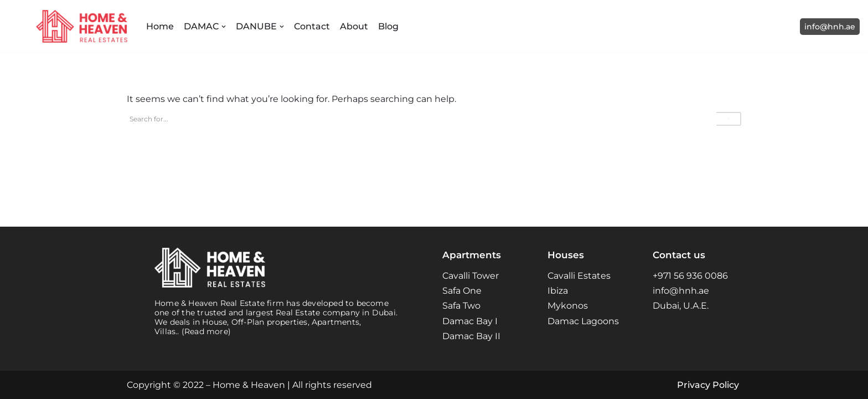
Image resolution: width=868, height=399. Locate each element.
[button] (224, 27)
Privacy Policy (708, 385)
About (354, 26)
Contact (312, 26)
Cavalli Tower (471, 276)
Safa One (462, 291)
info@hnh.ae (830, 27)
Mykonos (568, 306)
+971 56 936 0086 (690, 276)
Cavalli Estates (579, 276)
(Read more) (206, 331)
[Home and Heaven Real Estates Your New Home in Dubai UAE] (82, 26)
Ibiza (558, 291)
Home (160, 26)
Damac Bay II (471, 336)
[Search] (422, 119)
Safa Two (461, 306)
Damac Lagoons (583, 321)
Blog (388, 26)
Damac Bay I (470, 321)
